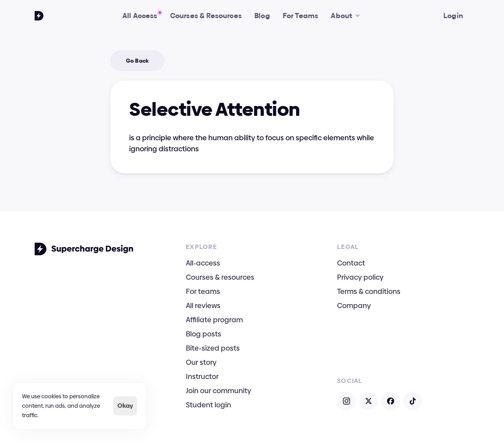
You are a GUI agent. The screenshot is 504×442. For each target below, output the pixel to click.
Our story (201, 362)
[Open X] (369, 401)
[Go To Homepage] (39, 16)
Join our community (219, 391)
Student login (208, 405)
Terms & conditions (369, 291)
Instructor (202, 376)
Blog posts (204, 334)
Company (354, 305)
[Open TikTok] (413, 401)
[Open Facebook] (391, 401)
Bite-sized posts (213, 348)
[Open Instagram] (346, 401)
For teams (203, 291)
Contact (351, 263)
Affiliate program (214, 320)
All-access (203, 263)
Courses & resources (220, 277)
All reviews (203, 305)
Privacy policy (360, 277)
